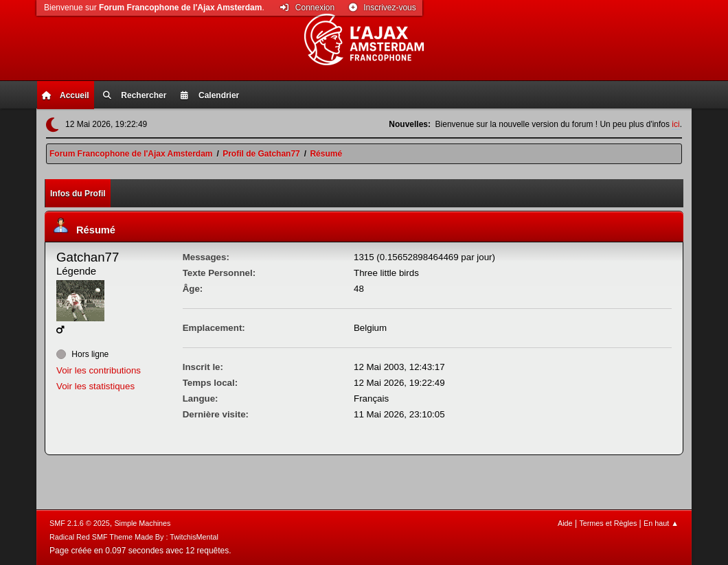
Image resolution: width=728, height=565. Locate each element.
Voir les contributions (99, 370)
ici (675, 124)
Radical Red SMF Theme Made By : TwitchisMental (134, 537)
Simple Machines (142, 523)
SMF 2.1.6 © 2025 (80, 523)
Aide (565, 523)
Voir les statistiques (95, 386)
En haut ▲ (661, 523)
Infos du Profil (78, 194)
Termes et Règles (608, 523)
